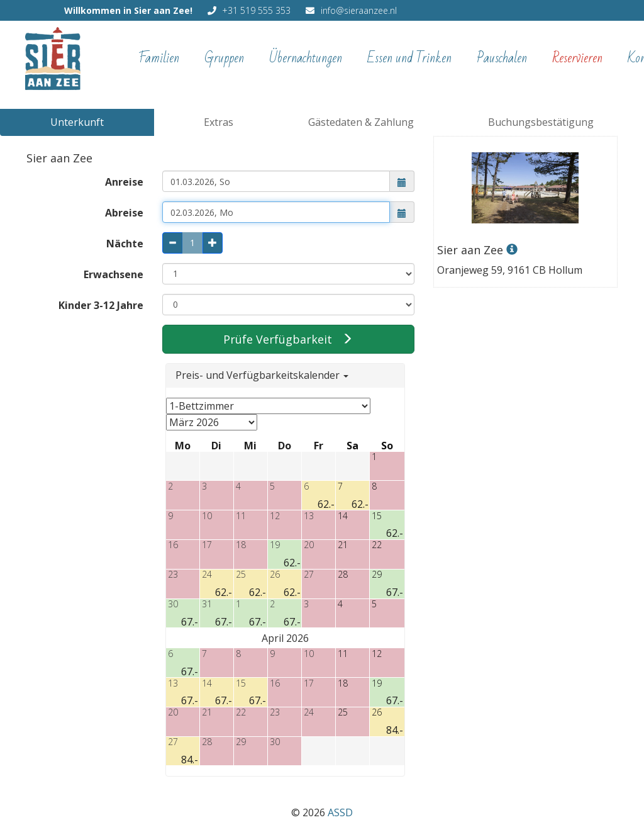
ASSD (340, 812)
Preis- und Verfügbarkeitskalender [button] (262, 375)
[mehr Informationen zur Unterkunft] (525, 223)
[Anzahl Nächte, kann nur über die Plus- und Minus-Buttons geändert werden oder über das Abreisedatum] (192, 243)
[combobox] (276, 181)
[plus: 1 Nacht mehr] (213, 243)
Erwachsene (114, 274)
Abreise (124, 213)
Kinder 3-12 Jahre (101, 305)
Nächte (125, 244)
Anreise (124, 182)
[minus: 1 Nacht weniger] (172, 243)
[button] (402, 181)
